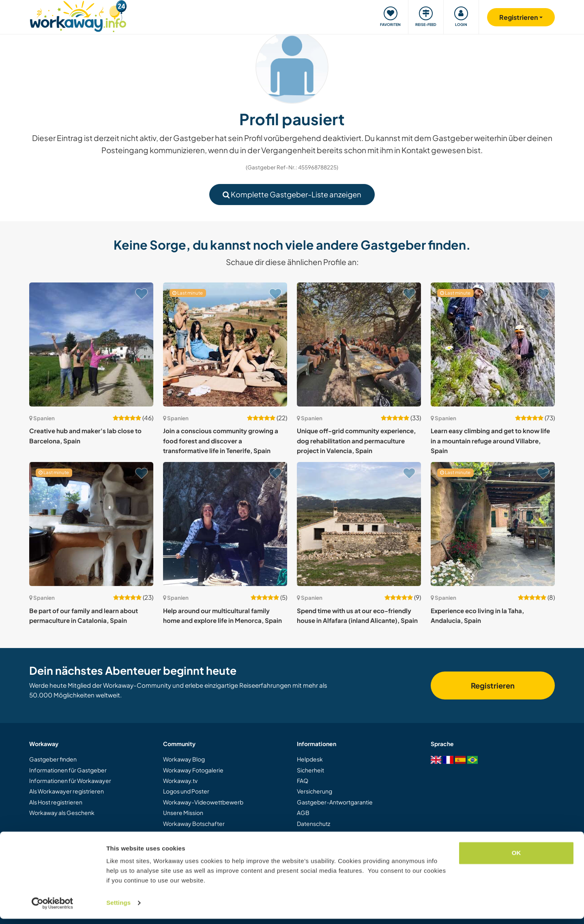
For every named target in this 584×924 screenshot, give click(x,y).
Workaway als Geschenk (62, 813)
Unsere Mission (183, 813)
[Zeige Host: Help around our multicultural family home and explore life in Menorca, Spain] (225, 524)
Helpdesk (310, 759)
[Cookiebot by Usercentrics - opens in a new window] (53, 908)
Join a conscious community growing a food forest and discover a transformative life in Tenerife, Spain (221, 441)
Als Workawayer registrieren (67, 791)
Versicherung (315, 791)
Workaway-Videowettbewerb (203, 802)
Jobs (169, 834)
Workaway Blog (184, 759)
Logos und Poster (186, 791)
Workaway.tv (180, 781)
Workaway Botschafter (194, 823)
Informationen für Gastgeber (68, 770)
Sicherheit (310, 770)
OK (516, 858)
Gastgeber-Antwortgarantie (335, 802)
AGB (303, 813)
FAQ (303, 781)
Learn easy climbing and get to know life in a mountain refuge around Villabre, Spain (490, 441)
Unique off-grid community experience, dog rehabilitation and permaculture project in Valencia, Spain (356, 441)
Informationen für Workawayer (70, 781)
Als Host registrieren (56, 802)
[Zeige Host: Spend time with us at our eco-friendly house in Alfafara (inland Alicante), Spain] (359, 524)
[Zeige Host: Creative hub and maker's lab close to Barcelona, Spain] (91, 344)
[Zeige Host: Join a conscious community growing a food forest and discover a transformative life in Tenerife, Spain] (225, 344)
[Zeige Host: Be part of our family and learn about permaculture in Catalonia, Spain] (91, 524)
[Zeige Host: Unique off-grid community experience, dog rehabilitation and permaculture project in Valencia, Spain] (359, 344)
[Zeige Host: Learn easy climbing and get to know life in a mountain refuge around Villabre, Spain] (493, 344)
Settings (118, 908)
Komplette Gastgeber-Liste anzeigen (292, 194)
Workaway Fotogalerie (193, 770)
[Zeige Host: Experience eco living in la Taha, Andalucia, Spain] (493, 524)
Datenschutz (313, 823)
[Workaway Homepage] (78, 15)
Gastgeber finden (53, 759)
